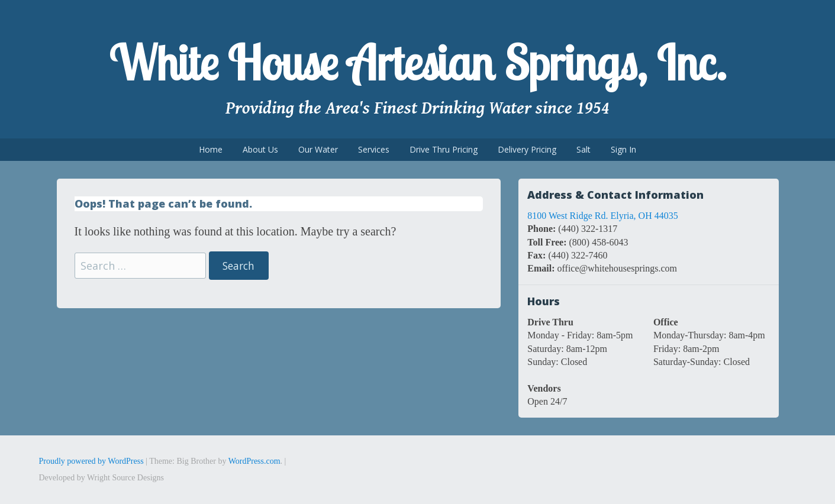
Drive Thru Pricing (444, 149)
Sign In (623, 149)
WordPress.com (254, 461)
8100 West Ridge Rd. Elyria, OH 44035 (602, 216)
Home (211, 149)
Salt (583, 149)
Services (374, 149)
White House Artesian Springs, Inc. (417, 63)
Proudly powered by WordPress (91, 461)
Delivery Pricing (527, 149)
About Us (260, 149)
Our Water (318, 149)
